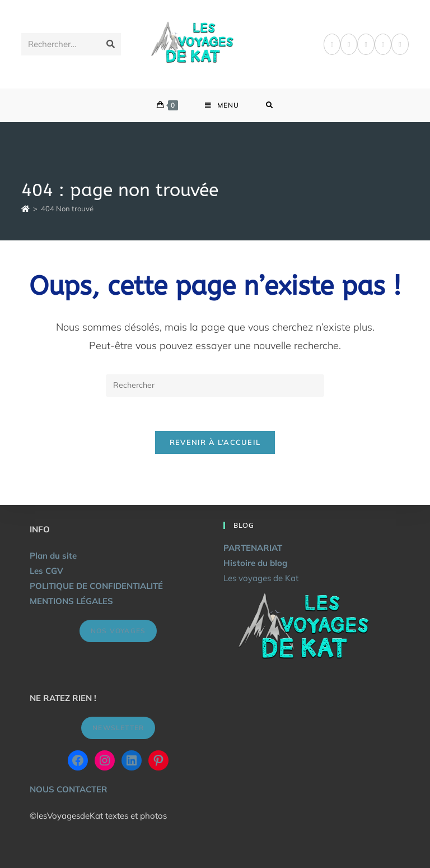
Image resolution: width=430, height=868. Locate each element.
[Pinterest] (349, 44)
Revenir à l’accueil (215, 442)
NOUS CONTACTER (69, 789)
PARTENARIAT (253, 548)
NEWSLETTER (118, 728)
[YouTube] (400, 44)
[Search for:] (270, 105)
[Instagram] (366, 44)
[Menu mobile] (222, 105)
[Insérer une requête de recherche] (215, 386)
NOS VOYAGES (118, 631)
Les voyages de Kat (261, 578)
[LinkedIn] (383, 44)
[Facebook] (332, 44)
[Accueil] (25, 208)
